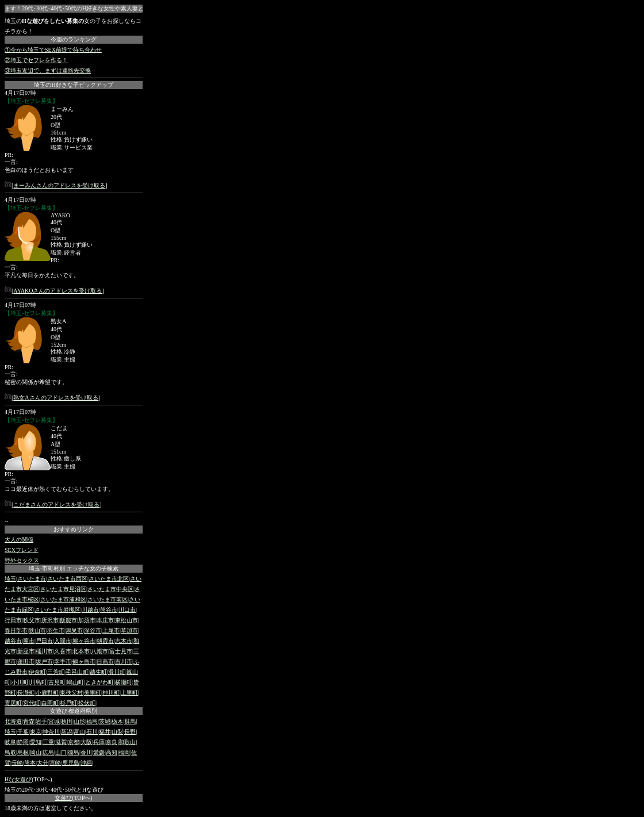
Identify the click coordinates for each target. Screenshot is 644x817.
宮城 (54, 721)
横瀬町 (124, 682)
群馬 (130, 721)
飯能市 (68, 620)
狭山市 (37, 630)
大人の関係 (19, 540)
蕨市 (29, 641)
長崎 (17, 763)
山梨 (117, 732)
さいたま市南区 (108, 599)
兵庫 (99, 742)
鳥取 (10, 752)
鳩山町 (75, 682)
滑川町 (117, 672)
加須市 (87, 620)
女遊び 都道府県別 (74, 711)
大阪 (86, 742)
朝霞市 (105, 641)
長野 (130, 732)
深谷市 (93, 630)
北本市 (81, 651)
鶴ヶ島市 (84, 661)
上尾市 (111, 630)
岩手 (41, 721)
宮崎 (55, 763)
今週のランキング (74, 39)
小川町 (20, 682)
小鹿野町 (47, 693)
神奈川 (51, 732)
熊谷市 (109, 610)
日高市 (105, 661)
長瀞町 (26, 693)
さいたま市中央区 (110, 589)
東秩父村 (71, 693)
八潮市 (99, 651)
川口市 (127, 610)
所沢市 (50, 620)
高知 (112, 752)
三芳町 (56, 672)
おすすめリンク (74, 529)
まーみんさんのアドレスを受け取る (59, 185)
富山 (79, 732)
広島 (48, 752)
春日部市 (16, 630)
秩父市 (32, 620)
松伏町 (87, 703)
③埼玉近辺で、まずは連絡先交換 (48, 70)
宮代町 (32, 703)
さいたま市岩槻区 (57, 610)
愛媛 (99, 752)
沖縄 (86, 763)
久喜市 (63, 651)
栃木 (117, 721)
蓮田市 (26, 661)
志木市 (124, 641)
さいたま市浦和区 (63, 599)
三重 (48, 742)
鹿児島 (71, 763)
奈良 (112, 742)
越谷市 (13, 641)
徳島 (74, 752)
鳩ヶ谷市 (84, 641)
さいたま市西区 (67, 579)
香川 (86, 752)
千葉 (23, 732)
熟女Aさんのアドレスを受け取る (55, 398)
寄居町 (13, 703)
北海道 (13, 721)
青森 (29, 721)
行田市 (13, 620)
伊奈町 (37, 672)
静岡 (23, 742)
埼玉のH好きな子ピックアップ (73, 85)
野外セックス (22, 560)
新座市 (26, 651)
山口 (61, 752)
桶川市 (44, 651)
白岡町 (50, 703)
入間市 (63, 641)
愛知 (36, 742)
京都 (74, 742)
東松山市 (126, 620)
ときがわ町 (99, 682)
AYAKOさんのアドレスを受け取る (57, 291)
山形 (79, 721)
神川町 (111, 693)
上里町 (129, 693)
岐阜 (10, 742)
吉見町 (57, 682)
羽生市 (56, 630)
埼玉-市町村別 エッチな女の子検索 (74, 568)
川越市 (90, 610)
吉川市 (124, 661)
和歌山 (127, 742)
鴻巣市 (74, 630)
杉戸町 (68, 703)
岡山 (36, 752)
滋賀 (61, 742)
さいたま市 (32, 579)
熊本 (30, 763)
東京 (36, 732)
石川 (92, 732)
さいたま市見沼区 (63, 589)
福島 (92, 721)
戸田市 (44, 641)
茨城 (105, 721)
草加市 (129, 630)
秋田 (67, 721)
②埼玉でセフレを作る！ (36, 60)
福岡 (124, 752)
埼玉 (10, 579)
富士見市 (121, 651)
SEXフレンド (22, 550)
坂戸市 (44, 661)
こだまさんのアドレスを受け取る (56, 505)
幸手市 (63, 661)
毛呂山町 (77, 672)
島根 (23, 752)
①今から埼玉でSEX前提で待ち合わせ (53, 50)
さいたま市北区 (109, 579)
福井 (105, 732)
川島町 (39, 682)
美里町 (93, 693)
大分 (43, 763)
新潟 (67, 732)
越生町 (98, 672)
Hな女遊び (18, 779)
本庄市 (105, 620)
